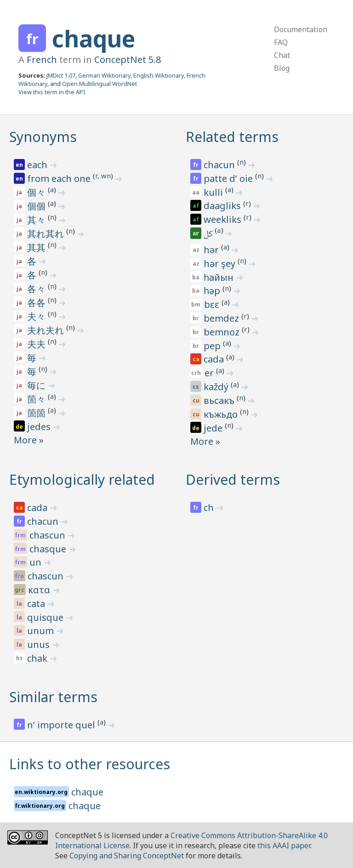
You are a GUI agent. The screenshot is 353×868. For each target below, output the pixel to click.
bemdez (222, 318)
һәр (213, 291)
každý (217, 387)
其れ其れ (47, 234)
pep (213, 346)
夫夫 (37, 344)
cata (37, 604)
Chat (282, 55)
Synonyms (43, 137)
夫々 (37, 316)
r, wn (103, 176)
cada (215, 359)
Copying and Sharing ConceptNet (127, 856)
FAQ (281, 42)
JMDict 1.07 (61, 75)
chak (38, 658)
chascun (48, 535)
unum (42, 631)
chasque (49, 549)
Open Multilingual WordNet (100, 84)
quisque (46, 617)
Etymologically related (82, 479)
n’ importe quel (62, 725)
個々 (37, 192)
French (42, 60)
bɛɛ (213, 304)
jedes (40, 427)
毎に (37, 385)
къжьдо (222, 414)
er (210, 373)
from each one (60, 179)
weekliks (224, 219)
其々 (37, 220)
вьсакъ (220, 400)
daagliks (223, 206)
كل (209, 235)
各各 (37, 303)
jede (214, 428)
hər (212, 250)
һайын (220, 277)
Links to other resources (90, 764)
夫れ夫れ (47, 330)
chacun (220, 165)
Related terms (232, 137)
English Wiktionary (159, 75)
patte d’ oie (229, 179)
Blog (282, 68)
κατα (40, 590)
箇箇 (37, 413)
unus (40, 644)
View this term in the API (52, 92)
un (37, 562)
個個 (37, 206)
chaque (94, 39)
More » (29, 440)
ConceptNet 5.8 (128, 60)
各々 (37, 289)
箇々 (37, 399)
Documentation (301, 29)
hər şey (221, 264)
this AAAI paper (284, 845)
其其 (37, 247)
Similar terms (53, 697)
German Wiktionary (104, 75)
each (38, 165)
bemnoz (223, 332)
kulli (214, 192)
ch (210, 508)
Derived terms (233, 479)
